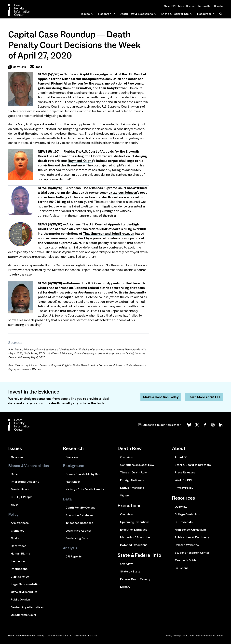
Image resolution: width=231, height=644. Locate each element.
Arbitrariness (20, 523)
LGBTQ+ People (22, 497)
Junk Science (20, 577)
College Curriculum (187, 514)
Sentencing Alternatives (27, 607)
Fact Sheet (73, 482)
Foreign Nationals (132, 480)
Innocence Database (79, 523)
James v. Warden (31, 369)
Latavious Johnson (123, 192)
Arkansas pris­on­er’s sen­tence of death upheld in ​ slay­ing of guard (61, 349)
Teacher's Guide (186, 560)
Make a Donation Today (161, 397)
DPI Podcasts (184, 522)
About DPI (170, 6)
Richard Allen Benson (67, 83)
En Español (182, 568)
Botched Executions (134, 545)
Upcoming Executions (135, 522)
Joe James (86, 292)
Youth (15, 505)
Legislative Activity (78, 531)
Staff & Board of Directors (193, 465)
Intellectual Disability (25, 482)
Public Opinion (20, 600)
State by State (130, 571)
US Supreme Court (23, 615)
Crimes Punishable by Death (84, 474)
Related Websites (187, 545)
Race (14, 474)
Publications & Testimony (192, 537)
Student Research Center (192, 553)
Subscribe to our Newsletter (162, 425)
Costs (15, 538)
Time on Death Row (133, 472)
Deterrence (19, 546)
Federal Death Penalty (135, 579)
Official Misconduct (24, 592)
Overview (17, 457)
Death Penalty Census (80, 508)
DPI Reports (74, 556)
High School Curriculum (190, 530)
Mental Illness (20, 489)
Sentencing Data (77, 538)
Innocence (18, 561)
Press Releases (185, 472)
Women (125, 496)
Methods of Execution (135, 537)
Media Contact (187, 6)
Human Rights (20, 554)
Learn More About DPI (204, 397)
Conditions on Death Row (137, 465)
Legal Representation (26, 584)
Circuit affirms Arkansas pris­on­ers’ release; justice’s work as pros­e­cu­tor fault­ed (86, 353)
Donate (218, 6)
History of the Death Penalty (85, 489)
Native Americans (132, 488)
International (20, 569)
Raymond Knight (80, 161)
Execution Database (79, 515)
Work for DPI (183, 480)
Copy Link (17, 67)
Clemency (18, 531)
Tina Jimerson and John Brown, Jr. (109, 234)
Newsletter (205, 6)
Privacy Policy (184, 488)
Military (125, 587)
